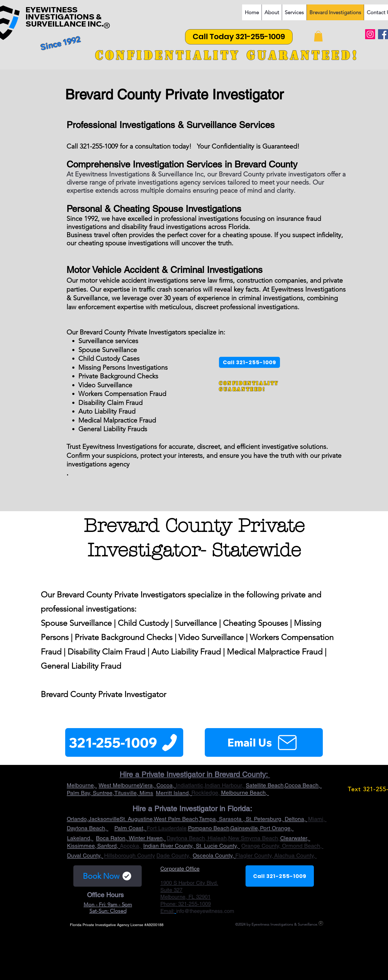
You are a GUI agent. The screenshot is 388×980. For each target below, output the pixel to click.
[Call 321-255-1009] (280, 876)
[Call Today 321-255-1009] (239, 37)
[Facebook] (383, 34)
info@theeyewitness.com (205, 911)
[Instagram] (370, 34)
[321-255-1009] (124, 742)
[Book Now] (108, 876)
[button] (318, 36)
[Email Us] (264, 742)
